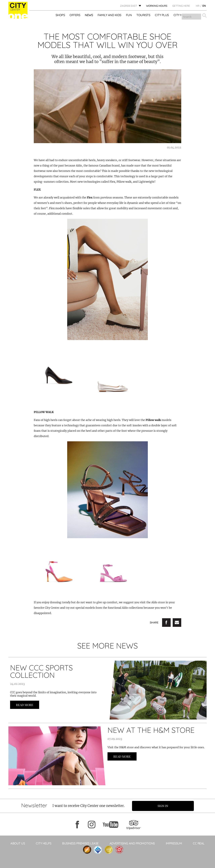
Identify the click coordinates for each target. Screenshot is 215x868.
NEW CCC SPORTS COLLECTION (41, 671)
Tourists (143, 15)
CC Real (199, 843)
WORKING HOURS (157, 6)
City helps (44, 843)
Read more (25, 705)
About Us (18, 843)
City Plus (162, 15)
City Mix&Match (185, 15)
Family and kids (110, 15)
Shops (60, 15)
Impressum (174, 843)
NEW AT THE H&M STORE (151, 730)
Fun (129, 15)
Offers (75, 15)
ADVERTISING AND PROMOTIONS (132, 843)
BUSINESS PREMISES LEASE (80, 843)
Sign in (164, 806)
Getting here (181, 6)
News (89, 15)
